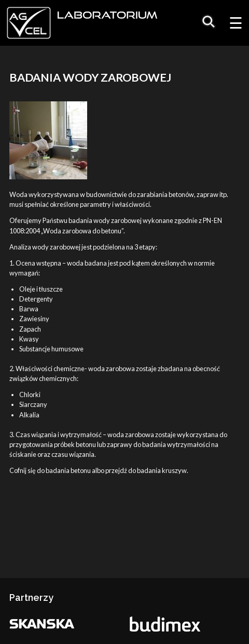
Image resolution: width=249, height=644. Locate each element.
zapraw (208, 194)
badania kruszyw (162, 470)
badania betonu (68, 470)
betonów (181, 194)
